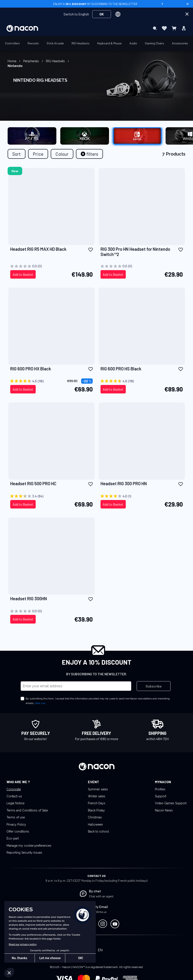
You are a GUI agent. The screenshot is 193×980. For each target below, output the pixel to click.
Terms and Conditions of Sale (27, 810)
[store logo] (22, 28)
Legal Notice (15, 803)
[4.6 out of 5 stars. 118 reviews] (142, 381)
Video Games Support (171, 803)
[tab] (89, 154)
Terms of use (16, 817)
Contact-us (14, 796)
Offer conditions (18, 831)
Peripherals (32, 61)
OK (102, 14)
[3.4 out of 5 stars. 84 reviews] (51, 496)
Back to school (98, 831)
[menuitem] (59, 28)
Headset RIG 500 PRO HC (33, 483)
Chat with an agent (101, 896)
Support (161, 796)
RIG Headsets (56, 61)
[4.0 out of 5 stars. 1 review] (142, 496)
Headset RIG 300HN (29, 599)
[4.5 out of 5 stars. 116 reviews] (51, 381)
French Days (97, 803)
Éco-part (13, 838)
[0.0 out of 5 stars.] (51, 266)
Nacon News (164, 810)
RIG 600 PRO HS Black (121, 369)
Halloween (95, 824)
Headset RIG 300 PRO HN (124, 483)
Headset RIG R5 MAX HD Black (38, 249)
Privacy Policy (16, 824)
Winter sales (97, 796)
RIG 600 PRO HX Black (31, 369)
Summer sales (98, 789)
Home (12, 61)
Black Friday (96, 810)
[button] (91, 249)
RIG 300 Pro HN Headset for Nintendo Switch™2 (135, 252)
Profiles (160, 789)
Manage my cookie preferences (29, 846)
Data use (40, 703)
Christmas (95, 817)
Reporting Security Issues (24, 853)
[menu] (97, 28)
